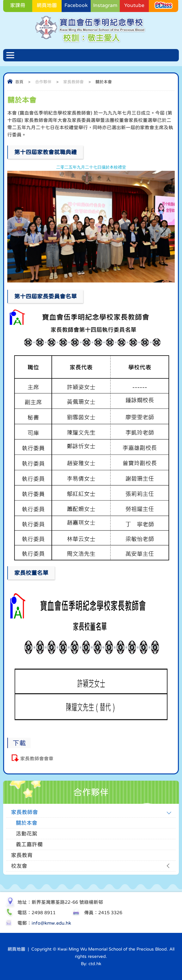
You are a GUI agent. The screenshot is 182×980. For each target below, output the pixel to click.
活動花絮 (27, 834)
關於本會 (27, 823)
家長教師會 (73, 82)
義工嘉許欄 (29, 844)
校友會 (19, 866)
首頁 (19, 82)
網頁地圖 (16, 949)
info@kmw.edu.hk (51, 923)
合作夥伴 (43, 82)
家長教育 (22, 855)
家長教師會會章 (37, 758)
